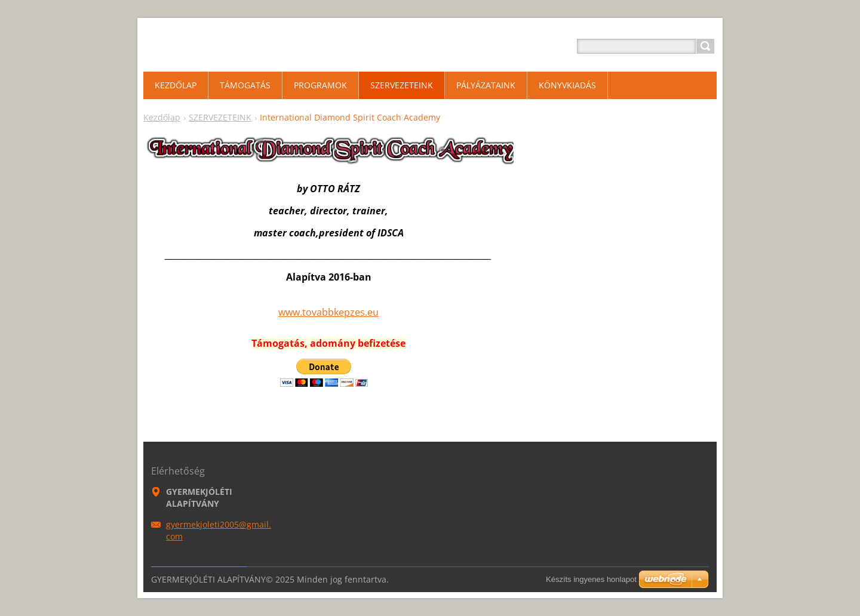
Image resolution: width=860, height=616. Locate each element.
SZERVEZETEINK (220, 117)
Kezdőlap (162, 117)
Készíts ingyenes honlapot (591, 579)
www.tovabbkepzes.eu (328, 312)
